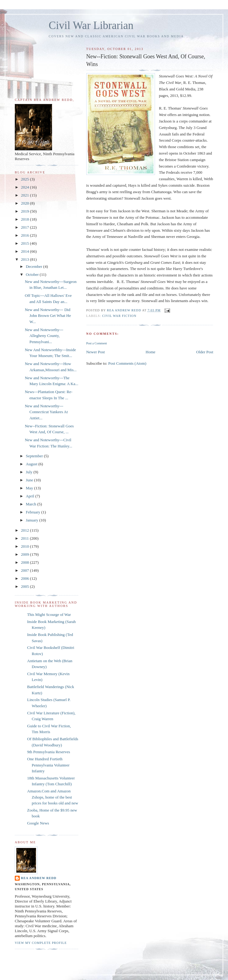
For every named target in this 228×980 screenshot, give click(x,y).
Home (151, 352)
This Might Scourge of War (49, 615)
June (30, 480)
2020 (25, 203)
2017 (25, 227)
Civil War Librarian (91, 25)
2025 (25, 179)
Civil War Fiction (119, 316)
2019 (25, 211)
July (30, 472)
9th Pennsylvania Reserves (49, 752)
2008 (25, 562)
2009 (25, 554)
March (32, 504)
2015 (25, 243)
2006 (25, 578)
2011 (25, 538)
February (34, 512)
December (35, 266)
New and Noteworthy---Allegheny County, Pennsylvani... (44, 336)
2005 (25, 586)
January (33, 520)
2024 (25, 187)
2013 (25, 259)
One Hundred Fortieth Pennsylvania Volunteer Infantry (48, 765)
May (30, 488)
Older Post (205, 352)
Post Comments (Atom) (127, 363)
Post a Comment (97, 343)
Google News (38, 823)
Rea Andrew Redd (39, 878)
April (31, 496)
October (33, 274)
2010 (25, 546)
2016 (25, 235)
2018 (25, 219)
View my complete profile (41, 943)
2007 (25, 570)
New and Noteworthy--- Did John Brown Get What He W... (48, 316)
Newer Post (96, 352)
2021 (25, 195)
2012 (25, 530)
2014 (25, 251)
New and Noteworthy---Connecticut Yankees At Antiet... (46, 412)
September (35, 456)
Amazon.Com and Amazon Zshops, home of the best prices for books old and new (53, 797)
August (32, 464)
